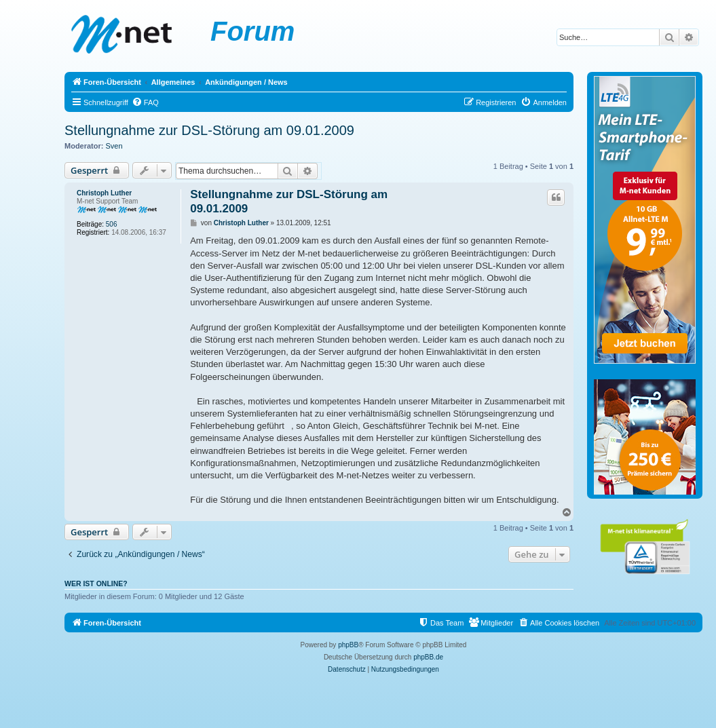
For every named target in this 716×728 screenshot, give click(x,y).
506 (112, 224)
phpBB (348, 645)
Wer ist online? (96, 583)
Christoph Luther (104, 193)
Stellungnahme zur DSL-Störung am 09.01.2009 (209, 130)
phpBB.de (428, 657)
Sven (114, 146)
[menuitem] (145, 102)
